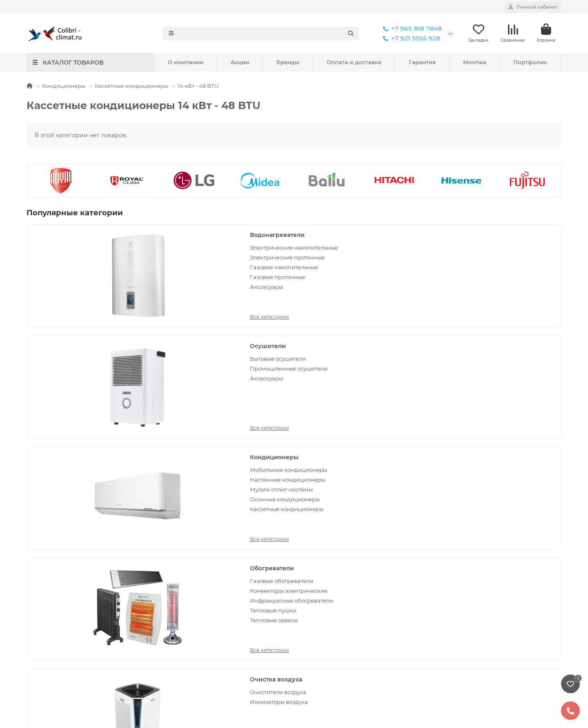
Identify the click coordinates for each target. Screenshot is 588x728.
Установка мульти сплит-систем (73, 550)
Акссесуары (122, 295)
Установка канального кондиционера (81, 572)
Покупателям (188, 491)
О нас (442, 601)
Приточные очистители (500, 369)
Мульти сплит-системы (499, 268)
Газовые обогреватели (137, 350)
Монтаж (475, 63)
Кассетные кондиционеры (131, 87)
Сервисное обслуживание (201, 506)
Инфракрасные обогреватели (147, 369)
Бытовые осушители (314, 248)
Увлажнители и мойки (331, 583)
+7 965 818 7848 (411, 29)
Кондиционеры (64, 87)
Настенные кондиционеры (505, 258)
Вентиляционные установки (507, 360)
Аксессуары (303, 268)
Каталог (313, 491)
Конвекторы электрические (144, 360)
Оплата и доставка (354, 63)
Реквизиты (450, 612)
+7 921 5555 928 (410, 39)
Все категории (125, 308)
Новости (175, 561)
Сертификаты (454, 623)
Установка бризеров (56, 528)
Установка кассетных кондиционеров (81, 561)
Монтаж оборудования (69, 491)
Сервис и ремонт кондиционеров (76, 517)
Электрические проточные (143, 266)
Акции (240, 63)
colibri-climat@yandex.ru (477, 528)
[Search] (270, 34)
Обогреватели (127, 337)
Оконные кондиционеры (502, 278)
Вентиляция (486, 337)
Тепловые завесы (129, 389)
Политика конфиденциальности (74, 506)
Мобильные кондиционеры (506, 248)
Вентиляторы (486, 350)
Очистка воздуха (312, 337)
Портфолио (530, 63)
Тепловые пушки (129, 379)
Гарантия (422, 63)
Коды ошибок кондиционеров (207, 605)
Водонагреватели (133, 236)
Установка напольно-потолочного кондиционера (77, 598)
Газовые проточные (133, 286)
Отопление (314, 561)
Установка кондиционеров (66, 539)
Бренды (288, 63)
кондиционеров (269, 669)
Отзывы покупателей (193, 550)
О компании (186, 63)
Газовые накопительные (139, 276)
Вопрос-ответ (183, 583)
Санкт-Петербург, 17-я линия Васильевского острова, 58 (483, 564)
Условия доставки (189, 539)
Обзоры (174, 594)
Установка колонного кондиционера (80, 583)
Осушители (304, 236)
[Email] (320, 453)
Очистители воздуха (314, 350)
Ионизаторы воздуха (315, 360)
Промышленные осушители (325, 258)
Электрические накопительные (127, 252)
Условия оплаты (186, 528)
